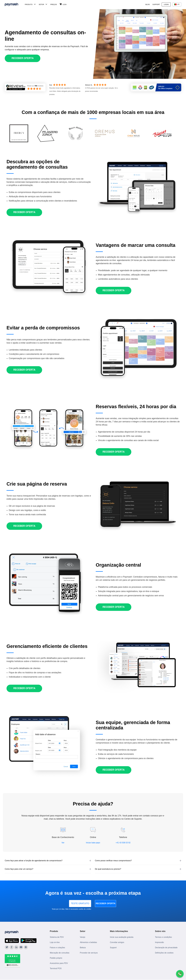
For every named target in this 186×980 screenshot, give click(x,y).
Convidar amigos (117, 942)
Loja (65, 4)
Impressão (159, 942)
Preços (54, 4)
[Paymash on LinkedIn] (16, 947)
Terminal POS (56, 968)
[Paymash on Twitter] (7, 947)
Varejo (83, 937)
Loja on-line (55, 942)
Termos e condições (163, 937)
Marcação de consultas (60, 953)
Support (156, 4)
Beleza (83, 948)
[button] (48, 861)
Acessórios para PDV (59, 963)
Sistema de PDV (57, 937)
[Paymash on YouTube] (21, 947)
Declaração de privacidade (166, 948)
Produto (29, 4)
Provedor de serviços (89, 953)
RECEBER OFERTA (113, 903)
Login (166, 4)
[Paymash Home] (14, 4)
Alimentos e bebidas (88, 942)
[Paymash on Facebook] (12, 947)
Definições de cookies (164, 953)
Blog (148, 4)
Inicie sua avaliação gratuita (122, 937)
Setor (41, 4)
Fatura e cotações (57, 948)
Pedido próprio (56, 958)
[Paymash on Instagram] (26, 947)
